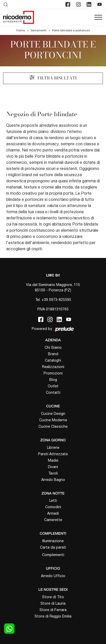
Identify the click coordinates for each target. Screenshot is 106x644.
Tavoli (53, 473)
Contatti (53, 392)
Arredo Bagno (53, 480)
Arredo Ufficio (53, 576)
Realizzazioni (53, 367)
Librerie (53, 448)
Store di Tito (53, 597)
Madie (53, 460)
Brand (53, 354)
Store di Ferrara (53, 610)
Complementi (53, 555)
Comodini (53, 507)
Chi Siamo (53, 347)
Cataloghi (53, 360)
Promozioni (53, 373)
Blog (53, 380)
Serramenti (39, 30)
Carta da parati (53, 547)
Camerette (53, 520)
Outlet (53, 386)
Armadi (53, 513)
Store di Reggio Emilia (53, 616)
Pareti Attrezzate (53, 454)
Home (21, 30)
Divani (53, 467)
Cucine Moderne (53, 420)
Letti (53, 500)
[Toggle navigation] (98, 17)
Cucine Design (53, 414)
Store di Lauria (53, 603)
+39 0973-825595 (56, 300)
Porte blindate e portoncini (71, 30)
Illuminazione (53, 541)
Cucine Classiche (53, 426)
